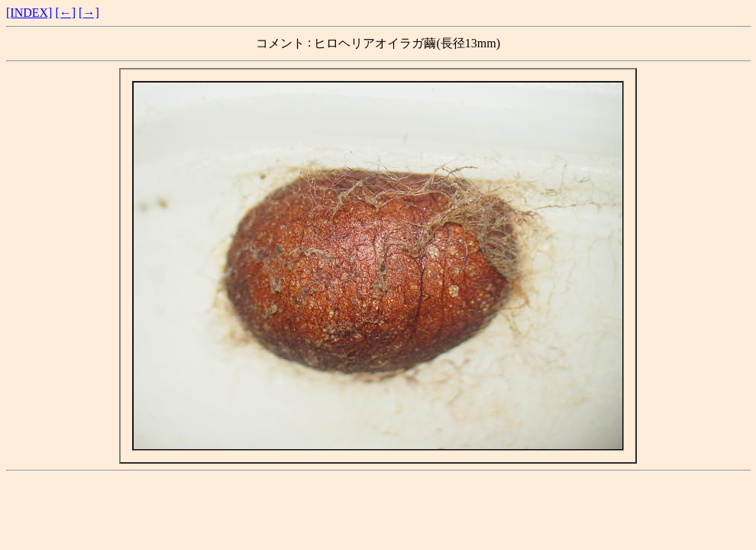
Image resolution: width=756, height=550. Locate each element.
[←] (65, 13)
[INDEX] (29, 13)
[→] (89, 13)
